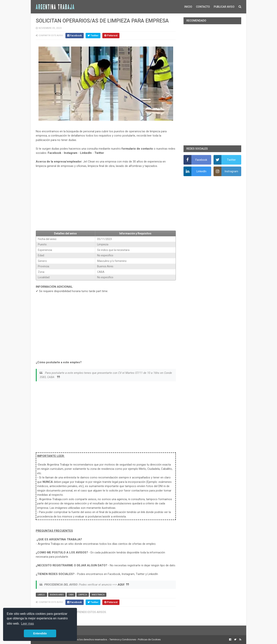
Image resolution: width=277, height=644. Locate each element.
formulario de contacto (137, 149)
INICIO (188, 7)
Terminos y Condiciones (123, 639)
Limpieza (83, 595)
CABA (71, 595)
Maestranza (98, 595)
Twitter (99, 153)
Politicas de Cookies (149, 639)
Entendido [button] (40, 633)
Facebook (54, 153)
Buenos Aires (57, 595)
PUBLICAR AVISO (224, 7)
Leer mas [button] (28, 624)
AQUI (121, 585)
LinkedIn (86, 153)
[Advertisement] (106, 199)
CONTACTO (203, 7)
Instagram (71, 153)
